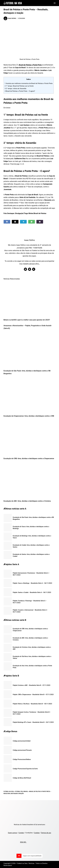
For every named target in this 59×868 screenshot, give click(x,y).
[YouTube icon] (34, 269)
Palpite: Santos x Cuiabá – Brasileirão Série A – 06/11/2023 (32, 592)
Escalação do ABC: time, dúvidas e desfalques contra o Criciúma (27, 501)
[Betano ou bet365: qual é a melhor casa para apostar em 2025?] (30, 299)
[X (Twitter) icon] (25, 269)
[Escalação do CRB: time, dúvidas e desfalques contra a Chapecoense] (30, 438)
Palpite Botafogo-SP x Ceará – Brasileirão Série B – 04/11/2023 (33, 722)
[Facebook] (7, 222)
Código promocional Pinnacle (22, 750)
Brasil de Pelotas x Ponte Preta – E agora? (20, 91)
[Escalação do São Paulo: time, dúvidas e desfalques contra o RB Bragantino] (30, 350)
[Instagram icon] (30, 269)
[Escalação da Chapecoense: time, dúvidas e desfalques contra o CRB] (30, 395)
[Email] (40, 222)
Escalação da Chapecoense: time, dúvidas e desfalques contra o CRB (29, 416)
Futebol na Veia (9, 791)
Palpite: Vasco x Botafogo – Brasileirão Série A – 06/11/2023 (32, 583)
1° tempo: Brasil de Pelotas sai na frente (19, 86)
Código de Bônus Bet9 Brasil (22, 778)
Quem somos (12, 833)
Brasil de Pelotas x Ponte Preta (30, 65)
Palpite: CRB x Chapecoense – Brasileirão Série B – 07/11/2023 (33, 695)
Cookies (37, 833)
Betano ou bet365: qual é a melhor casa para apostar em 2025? (27, 320)
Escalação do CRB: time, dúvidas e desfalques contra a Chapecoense (29, 458)
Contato (21, 833)
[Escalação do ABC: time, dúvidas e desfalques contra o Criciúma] (30, 480)
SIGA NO (23, 842)
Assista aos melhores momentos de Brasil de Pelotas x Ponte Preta (29, 83)
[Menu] (55, 3)
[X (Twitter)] (15, 222)
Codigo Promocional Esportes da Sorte (25, 769)
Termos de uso (46, 833)
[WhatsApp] (32, 222)
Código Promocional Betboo (22, 759)
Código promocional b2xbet (22, 741)
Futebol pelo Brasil (21, 791)
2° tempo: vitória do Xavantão (16, 89)
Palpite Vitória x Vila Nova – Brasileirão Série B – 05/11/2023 (32, 704)
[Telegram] (23, 222)
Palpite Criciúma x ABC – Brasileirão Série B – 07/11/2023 (32, 685)
